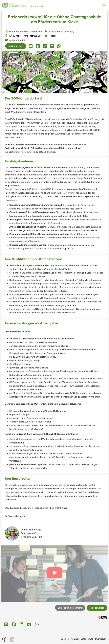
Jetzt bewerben (16, 46)
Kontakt (75, 639)
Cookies (65, 639)
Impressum (101, 639)
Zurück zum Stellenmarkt (70, 608)
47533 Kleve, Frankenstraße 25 (23, 36)
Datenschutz (87, 639)
